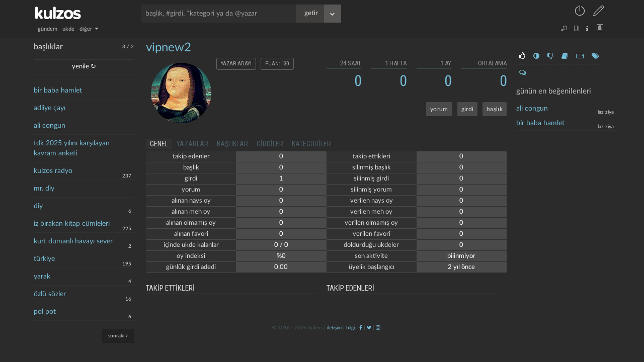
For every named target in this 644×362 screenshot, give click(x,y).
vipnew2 (169, 48)
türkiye (44, 259)
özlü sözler (50, 294)
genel (159, 144)
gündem (48, 29)
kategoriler (311, 144)
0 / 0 (281, 245)
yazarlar (192, 144)
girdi (468, 109)
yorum (439, 109)
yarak (42, 277)
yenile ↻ (84, 67)
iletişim (334, 328)
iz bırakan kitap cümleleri (72, 224)
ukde (68, 29)
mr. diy (44, 189)
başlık (495, 109)
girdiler (270, 144)
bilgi (350, 328)
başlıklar (232, 144)
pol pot (45, 312)
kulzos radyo (53, 171)
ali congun (50, 126)
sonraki (118, 336)
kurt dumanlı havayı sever (73, 241)
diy (38, 206)
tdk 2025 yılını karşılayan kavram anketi (72, 148)
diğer (89, 29)
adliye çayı (50, 108)
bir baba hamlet (58, 90)
